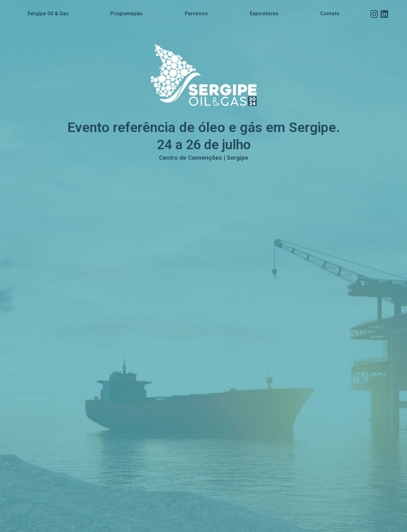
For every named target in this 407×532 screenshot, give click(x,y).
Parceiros (196, 14)
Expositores (264, 14)
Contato (330, 14)
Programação (127, 14)
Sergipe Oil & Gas (48, 14)
